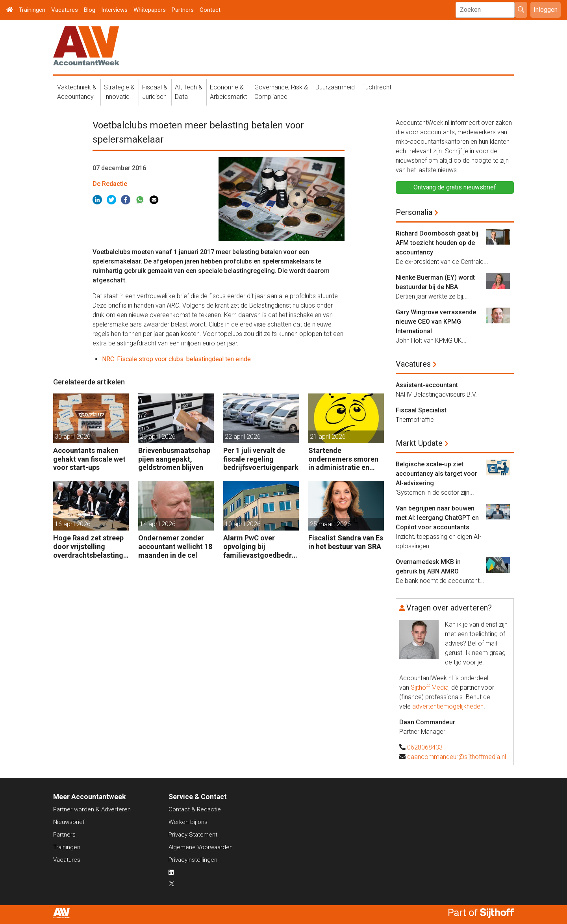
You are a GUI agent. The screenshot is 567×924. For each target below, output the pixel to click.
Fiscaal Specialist (421, 410)
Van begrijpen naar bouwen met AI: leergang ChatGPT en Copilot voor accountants (437, 518)
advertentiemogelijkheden (448, 706)
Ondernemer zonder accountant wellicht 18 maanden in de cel (175, 546)
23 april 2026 (158, 437)
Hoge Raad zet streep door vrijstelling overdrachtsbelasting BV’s (88, 546)
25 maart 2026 (330, 524)
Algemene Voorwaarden (201, 847)
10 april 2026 (243, 524)
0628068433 (425, 747)
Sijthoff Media (430, 687)
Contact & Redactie (195, 809)
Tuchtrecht (377, 87)
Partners (183, 10)
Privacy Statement (193, 835)
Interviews (114, 10)
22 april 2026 (243, 437)
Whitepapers (150, 10)
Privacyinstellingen (193, 860)
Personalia (414, 212)
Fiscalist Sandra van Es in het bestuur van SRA (346, 542)
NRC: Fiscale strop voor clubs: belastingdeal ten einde (176, 359)
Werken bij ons (188, 822)
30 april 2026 (73, 437)
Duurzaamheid (335, 87)
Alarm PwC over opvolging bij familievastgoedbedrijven (259, 546)
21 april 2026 (328, 437)
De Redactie (110, 184)
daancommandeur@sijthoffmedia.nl (457, 757)
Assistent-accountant (427, 385)
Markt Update (419, 443)
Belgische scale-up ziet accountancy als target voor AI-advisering (436, 474)
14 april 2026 (158, 524)
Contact (210, 10)
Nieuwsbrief (69, 822)
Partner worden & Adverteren (92, 809)
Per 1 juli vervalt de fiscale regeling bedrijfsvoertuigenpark (261, 459)
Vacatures (65, 10)
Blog (90, 10)
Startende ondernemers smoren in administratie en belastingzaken (343, 459)
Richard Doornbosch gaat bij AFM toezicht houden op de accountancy (437, 243)
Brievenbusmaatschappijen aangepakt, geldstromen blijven (174, 459)
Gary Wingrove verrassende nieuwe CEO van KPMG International (436, 322)
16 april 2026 (73, 524)
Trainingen (32, 10)
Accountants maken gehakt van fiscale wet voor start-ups (89, 459)
